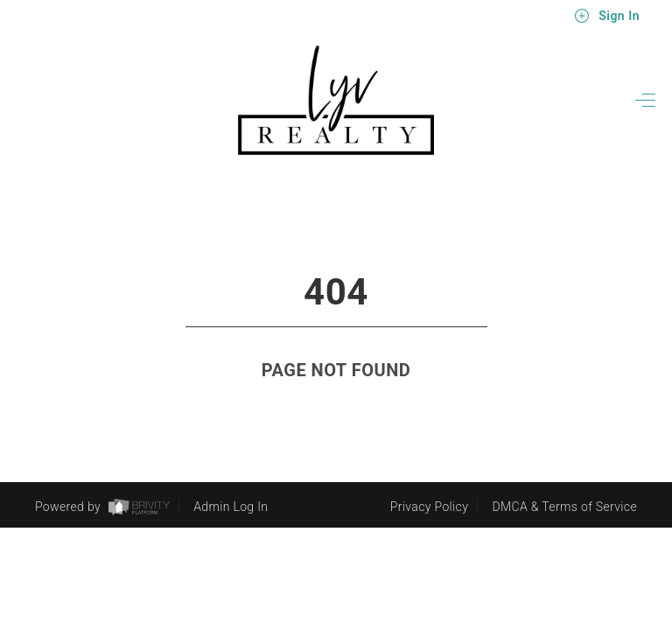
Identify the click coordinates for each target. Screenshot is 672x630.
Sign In (607, 16)
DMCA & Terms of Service (565, 507)
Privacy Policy (429, 507)
